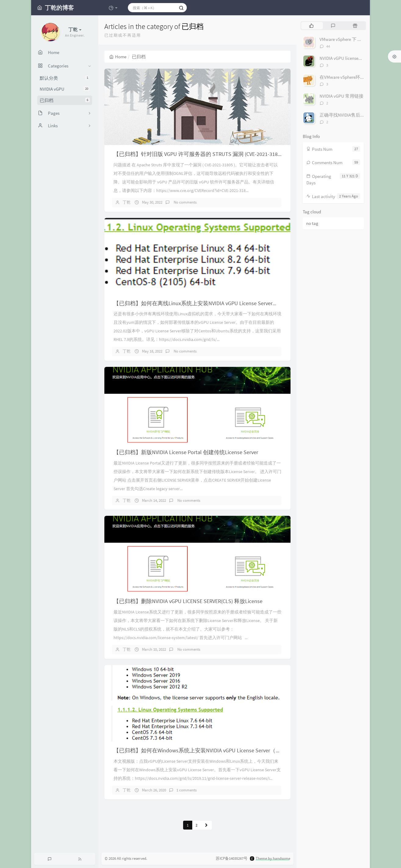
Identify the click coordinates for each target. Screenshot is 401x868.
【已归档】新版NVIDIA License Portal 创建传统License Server (186, 452)
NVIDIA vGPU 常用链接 (341, 96)
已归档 (65, 100)
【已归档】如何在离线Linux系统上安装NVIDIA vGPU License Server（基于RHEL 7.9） (214, 303)
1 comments (186, 790)
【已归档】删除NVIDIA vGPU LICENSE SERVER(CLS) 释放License (188, 601)
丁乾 (127, 202)
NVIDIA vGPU (65, 89)
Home (118, 57)
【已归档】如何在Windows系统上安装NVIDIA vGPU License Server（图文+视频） (210, 750)
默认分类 (65, 78)
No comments (185, 202)
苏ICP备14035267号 (232, 858)
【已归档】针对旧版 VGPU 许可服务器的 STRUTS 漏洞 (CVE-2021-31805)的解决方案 (213, 154)
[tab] (311, 26)
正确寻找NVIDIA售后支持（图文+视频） (359, 115)
